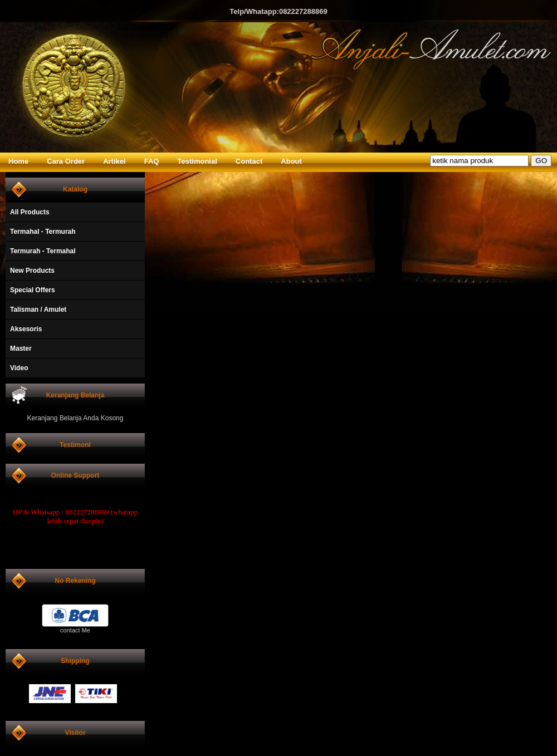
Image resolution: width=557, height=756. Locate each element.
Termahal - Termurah (43, 232)
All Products (30, 212)
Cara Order (66, 161)
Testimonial (197, 161)
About (291, 161)
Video (19, 368)
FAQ (152, 161)
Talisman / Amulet (38, 310)
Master (21, 348)
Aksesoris (26, 329)
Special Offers (33, 290)
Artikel (114, 161)
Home (18, 161)
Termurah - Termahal (43, 251)
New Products (32, 271)
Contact (249, 161)
